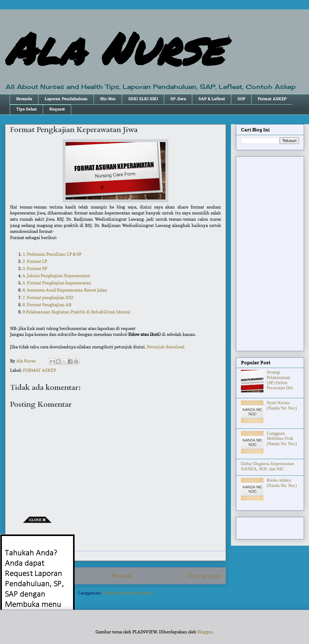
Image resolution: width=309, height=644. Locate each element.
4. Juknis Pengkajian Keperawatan (56, 275)
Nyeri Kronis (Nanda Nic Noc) (282, 406)
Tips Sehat (27, 109)
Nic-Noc (108, 99)
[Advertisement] (270, 253)
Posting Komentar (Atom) (128, 593)
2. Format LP (35, 261)
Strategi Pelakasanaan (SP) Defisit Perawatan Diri (280, 380)
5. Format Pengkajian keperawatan (57, 283)
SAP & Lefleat (212, 99)
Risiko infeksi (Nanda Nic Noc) (282, 483)
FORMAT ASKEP (39, 370)
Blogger (205, 632)
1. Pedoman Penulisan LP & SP (52, 254)
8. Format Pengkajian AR (47, 305)
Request (57, 109)
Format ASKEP (272, 99)
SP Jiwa (178, 99)
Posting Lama (204, 576)
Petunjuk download (166, 347)
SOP (241, 99)
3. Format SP (35, 268)
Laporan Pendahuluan (66, 99)
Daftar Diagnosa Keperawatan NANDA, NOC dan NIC (267, 466)
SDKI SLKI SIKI (143, 99)
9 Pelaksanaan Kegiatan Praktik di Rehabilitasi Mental (76, 312)
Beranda (24, 99)
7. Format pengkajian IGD (48, 297)
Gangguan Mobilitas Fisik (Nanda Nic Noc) (282, 439)
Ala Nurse (114, 48)
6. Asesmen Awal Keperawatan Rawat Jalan (65, 290)
